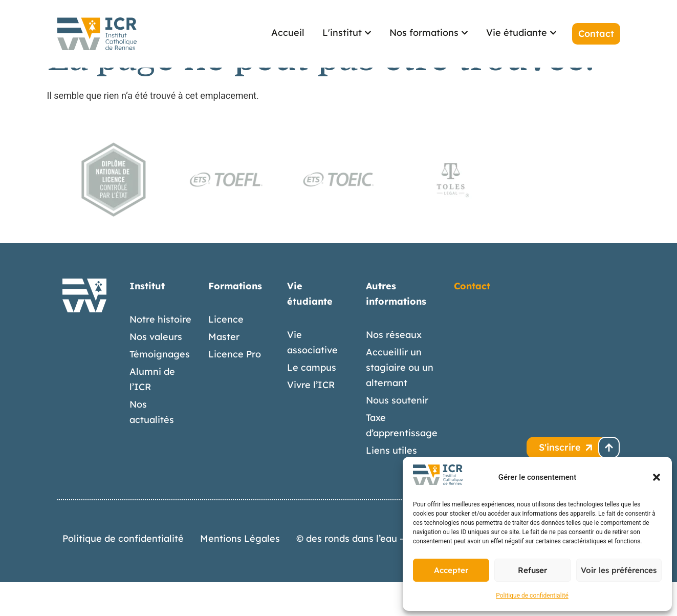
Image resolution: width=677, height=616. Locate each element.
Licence (226, 353)
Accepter (451, 570)
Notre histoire (160, 353)
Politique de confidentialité (532, 596)
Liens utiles (391, 484)
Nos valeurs (156, 370)
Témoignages (160, 388)
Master (224, 370)
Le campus (312, 401)
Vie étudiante (310, 327)
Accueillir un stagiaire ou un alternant (400, 401)
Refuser (533, 570)
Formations (235, 320)
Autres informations (396, 327)
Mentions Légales (240, 572)
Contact (472, 320)
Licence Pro (235, 388)
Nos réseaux (394, 368)
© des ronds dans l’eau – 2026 (362, 572)
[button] (657, 477)
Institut (147, 320)
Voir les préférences (619, 570)
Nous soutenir (397, 434)
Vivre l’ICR (311, 419)
